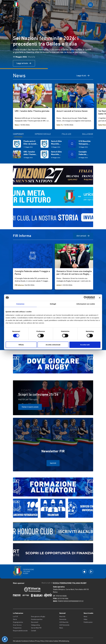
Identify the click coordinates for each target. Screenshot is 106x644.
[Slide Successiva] (20, 32)
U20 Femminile (64, 625)
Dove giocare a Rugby (38, 616)
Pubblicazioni (88, 622)
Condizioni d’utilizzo (28, 641)
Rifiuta (21, 345)
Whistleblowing (64, 641)
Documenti (35, 622)
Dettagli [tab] (53, 304)
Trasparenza (17, 628)
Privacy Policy (40, 641)
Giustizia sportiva (37, 619)
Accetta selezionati (53, 345)
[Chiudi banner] (100, 298)
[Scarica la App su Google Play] (91, 572)
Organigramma (18, 622)
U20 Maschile (64, 622)
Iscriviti (53, 463)
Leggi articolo (24, 63)
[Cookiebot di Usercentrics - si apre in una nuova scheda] (85, 298)
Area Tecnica (17, 625)
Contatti (33, 631)
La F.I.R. (16, 616)
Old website (17, 641)
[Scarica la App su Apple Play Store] (84, 572)
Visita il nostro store (30, 407)
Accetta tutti (85, 345)
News (61, 628)
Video (85, 619)
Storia (15, 619)
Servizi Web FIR (36, 628)
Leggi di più (83, 76)
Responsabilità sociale (20, 631)
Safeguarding (35, 625)
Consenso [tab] (20, 304)
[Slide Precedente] (14, 32)
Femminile (63, 619)
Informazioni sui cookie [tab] (86, 304)
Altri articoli (83, 236)
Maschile (62, 616)
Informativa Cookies (52, 641)
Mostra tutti (47, 583)
